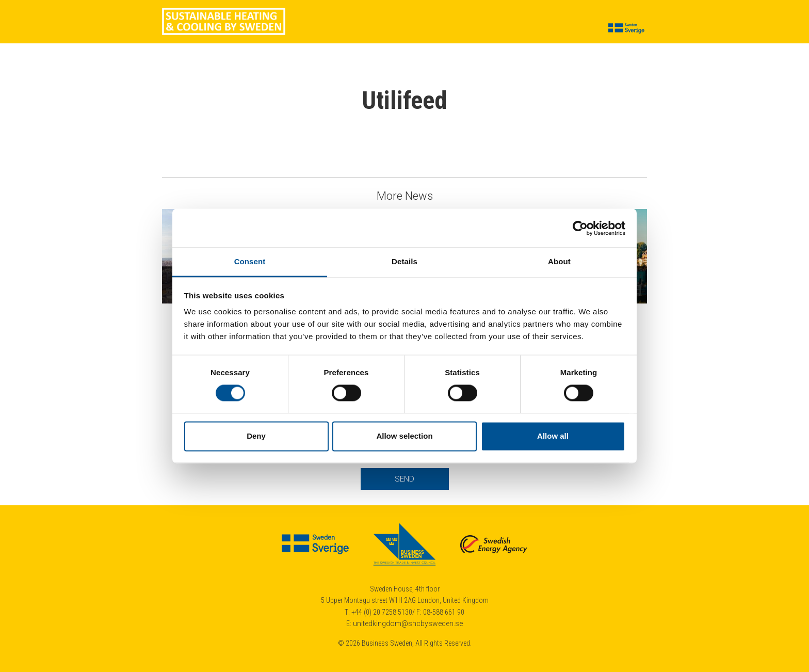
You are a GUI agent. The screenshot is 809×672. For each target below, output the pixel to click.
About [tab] (559, 261)
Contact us (569, 29)
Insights (433, 29)
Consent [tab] (250, 261)
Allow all (553, 436)
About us (520, 29)
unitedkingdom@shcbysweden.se (408, 623)
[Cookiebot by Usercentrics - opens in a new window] (580, 228)
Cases (318, 29)
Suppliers (389, 29)
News (351, 29)
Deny (256, 436)
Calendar (476, 29)
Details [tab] (405, 261)
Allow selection (404, 436)
